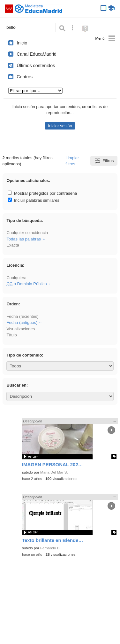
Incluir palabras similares (34, 200)
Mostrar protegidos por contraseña (42, 193)
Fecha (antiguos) (22, 322)
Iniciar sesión (60, 126)
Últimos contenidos (36, 66)
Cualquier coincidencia (27, 233)
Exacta (13, 245)
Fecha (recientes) (22, 316)
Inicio (22, 43)
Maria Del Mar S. (54, 472)
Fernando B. (50, 548)
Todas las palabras (24, 239)
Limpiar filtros (72, 161)
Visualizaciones (21, 329)
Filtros (104, 161)
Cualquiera (16, 278)
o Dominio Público (26, 284)
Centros (25, 77)
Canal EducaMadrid (37, 54)
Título (11, 335)
